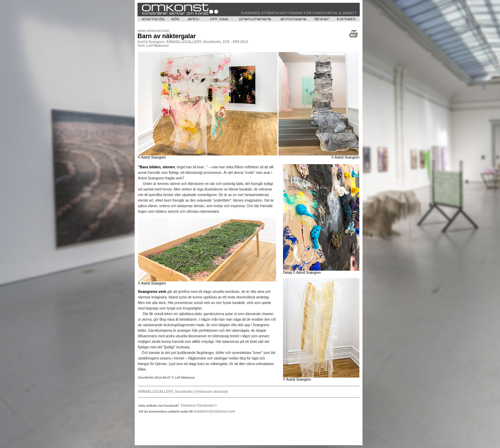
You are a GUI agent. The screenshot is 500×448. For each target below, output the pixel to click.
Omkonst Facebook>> (199, 405)
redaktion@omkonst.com (214, 411)
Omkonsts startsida (212, 392)
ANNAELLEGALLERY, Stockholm (166, 392)
